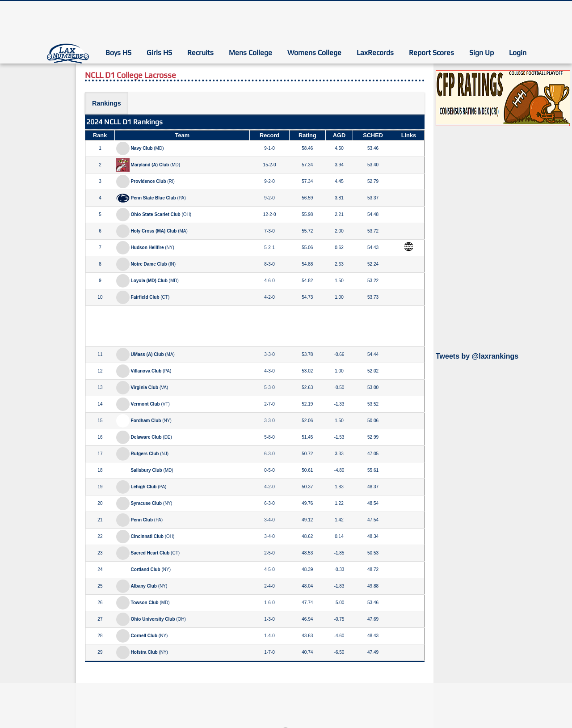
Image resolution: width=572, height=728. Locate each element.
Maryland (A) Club (150, 165)
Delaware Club (146, 437)
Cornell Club (144, 636)
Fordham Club (146, 421)
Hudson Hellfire (147, 248)
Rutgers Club (145, 454)
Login (518, 53)
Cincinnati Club (147, 536)
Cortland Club (146, 569)
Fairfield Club (145, 297)
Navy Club (142, 148)
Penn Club (142, 520)
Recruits (200, 53)
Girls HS (159, 53)
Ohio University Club (153, 619)
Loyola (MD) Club (149, 281)
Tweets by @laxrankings (477, 356)
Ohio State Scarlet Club (156, 214)
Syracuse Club (146, 503)
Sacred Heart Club (150, 553)
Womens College (314, 53)
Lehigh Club (144, 487)
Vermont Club (145, 404)
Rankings (107, 103)
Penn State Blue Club (154, 198)
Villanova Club (146, 371)
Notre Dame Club (149, 264)
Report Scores (431, 53)
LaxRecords (375, 53)
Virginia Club (145, 387)
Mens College (250, 53)
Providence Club (149, 181)
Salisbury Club (147, 470)
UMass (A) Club (147, 354)
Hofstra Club (144, 652)
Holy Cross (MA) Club (154, 231)
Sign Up (482, 53)
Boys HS (118, 53)
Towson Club (145, 603)
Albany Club (144, 586)
